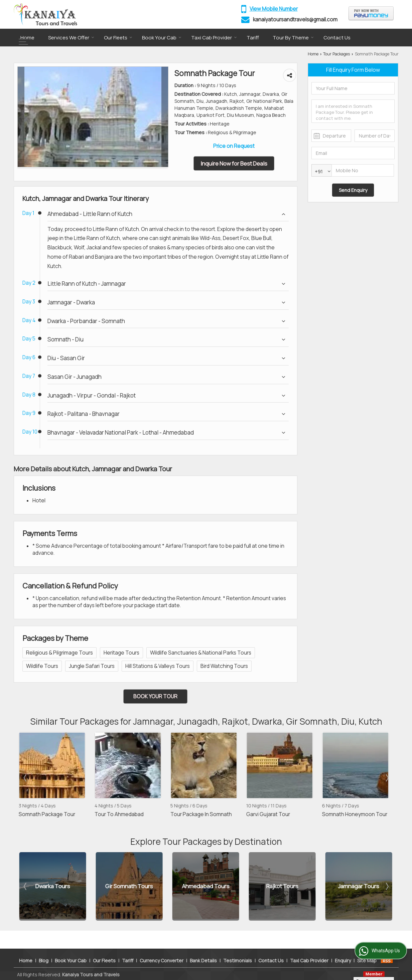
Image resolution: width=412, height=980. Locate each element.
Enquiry (343, 949)
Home (27, 38)
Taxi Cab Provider (214, 38)
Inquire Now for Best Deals (234, 163)
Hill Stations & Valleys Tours (158, 666)
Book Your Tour (155, 696)
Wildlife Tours (42, 666)
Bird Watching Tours (224, 666)
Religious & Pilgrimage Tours (59, 653)
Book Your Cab (162, 38)
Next (387, 778)
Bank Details (203, 949)
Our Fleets (118, 38)
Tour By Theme (293, 38)
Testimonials (238, 949)
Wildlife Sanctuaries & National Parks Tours (201, 653)
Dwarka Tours (53, 886)
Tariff (253, 38)
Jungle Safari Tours (92, 666)
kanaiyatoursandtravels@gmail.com (295, 20)
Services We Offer (71, 38)
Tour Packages (336, 54)
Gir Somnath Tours (129, 886)
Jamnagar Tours (359, 886)
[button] (274, 9)
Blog (44, 949)
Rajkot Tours (282, 886)
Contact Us (337, 38)
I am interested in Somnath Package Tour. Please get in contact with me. (353, 111)
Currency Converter (162, 949)
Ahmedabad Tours (206, 886)
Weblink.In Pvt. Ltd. (95, 970)
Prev (26, 778)
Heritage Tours (121, 653)
